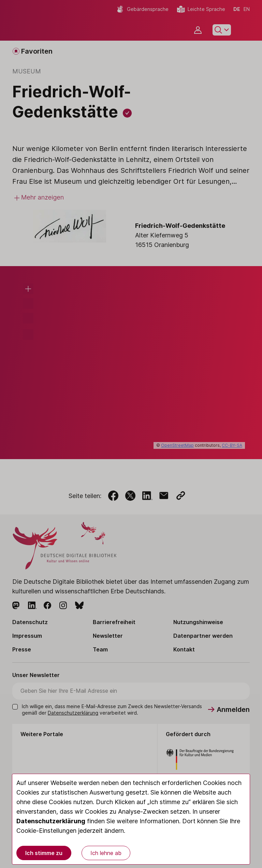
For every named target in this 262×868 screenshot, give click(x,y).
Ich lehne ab (106, 853)
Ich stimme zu (44, 853)
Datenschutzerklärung (51, 821)
